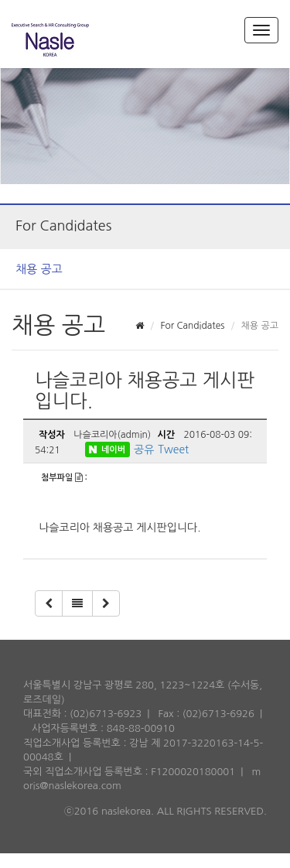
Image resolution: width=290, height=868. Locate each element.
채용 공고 (39, 269)
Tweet (173, 449)
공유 (144, 449)
